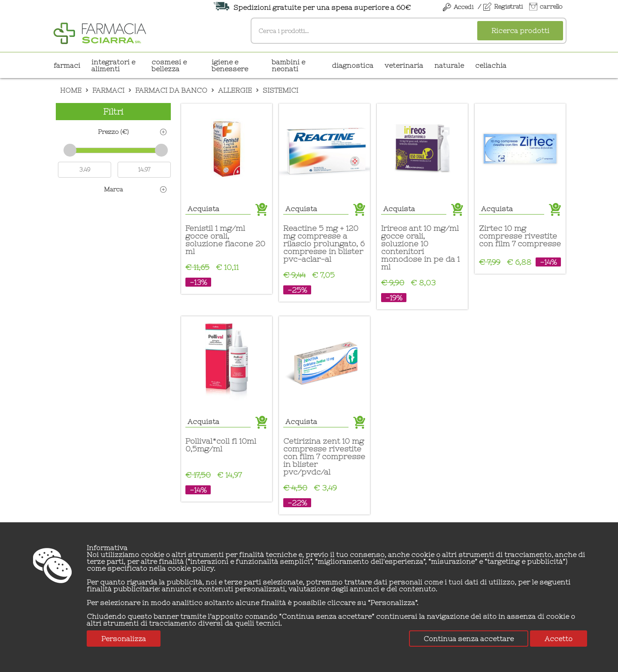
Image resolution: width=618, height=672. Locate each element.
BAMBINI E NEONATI (288, 65)
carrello (551, 6)
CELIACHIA (491, 65)
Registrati (508, 6)
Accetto (559, 639)
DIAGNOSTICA (353, 65)
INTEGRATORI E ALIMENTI (113, 65)
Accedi (463, 7)
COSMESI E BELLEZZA (169, 65)
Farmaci (67, 65)
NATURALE (449, 65)
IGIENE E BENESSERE (230, 65)
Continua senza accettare (469, 639)
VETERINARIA (404, 65)
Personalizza (124, 639)
